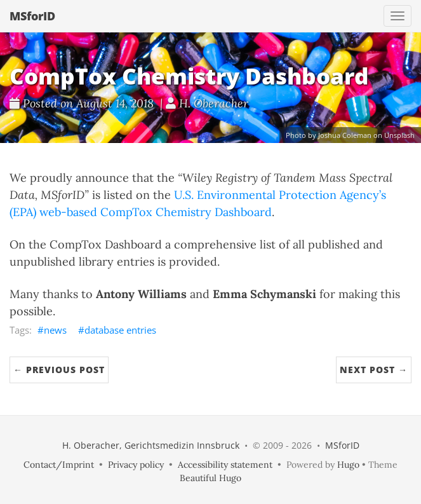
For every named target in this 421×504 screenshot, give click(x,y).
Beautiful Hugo (210, 478)
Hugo (348, 465)
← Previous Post (59, 370)
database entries (120, 330)
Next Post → (374, 370)
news (55, 330)
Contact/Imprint (59, 465)
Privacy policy (136, 465)
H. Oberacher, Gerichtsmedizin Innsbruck (151, 445)
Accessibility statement (225, 465)
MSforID (32, 16)
